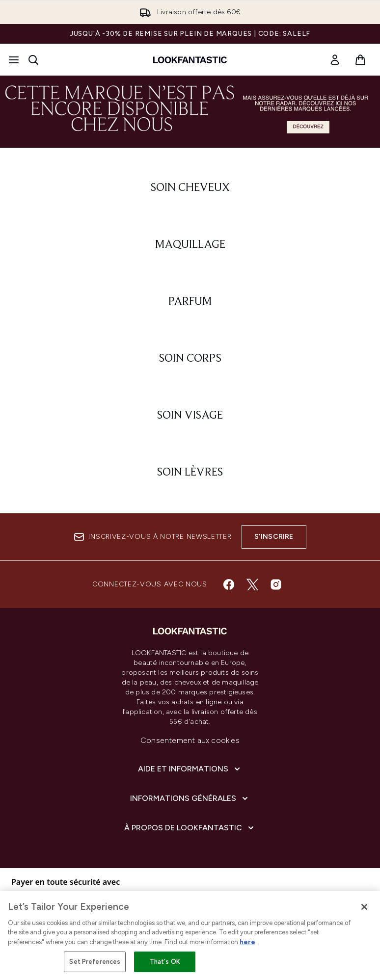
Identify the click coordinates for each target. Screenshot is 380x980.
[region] (190, 936)
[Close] (364, 907)
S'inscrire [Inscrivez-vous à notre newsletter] (274, 537)
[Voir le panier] (360, 60)
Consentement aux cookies (190, 740)
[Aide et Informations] (190, 769)
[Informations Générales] (190, 798)
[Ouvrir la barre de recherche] (33, 60)
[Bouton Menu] (14, 60)
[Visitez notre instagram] (276, 584)
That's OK (165, 962)
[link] (335, 60)
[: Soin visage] (190, 416)
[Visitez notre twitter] (252, 584)
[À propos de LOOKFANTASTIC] (190, 828)
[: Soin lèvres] (190, 473)
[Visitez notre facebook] (229, 584)
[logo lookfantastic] (190, 60)
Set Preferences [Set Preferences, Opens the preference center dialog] (95, 962)
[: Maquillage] (190, 245)
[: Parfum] (190, 302)
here (247, 942)
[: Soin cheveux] (190, 188)
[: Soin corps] (190, 359)
